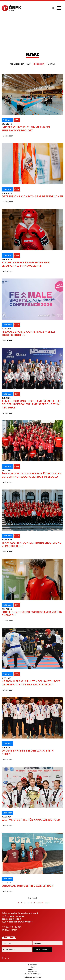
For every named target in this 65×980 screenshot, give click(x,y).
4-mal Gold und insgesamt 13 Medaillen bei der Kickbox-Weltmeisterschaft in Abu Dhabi (32, 404)
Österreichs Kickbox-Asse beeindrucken (32, 196)
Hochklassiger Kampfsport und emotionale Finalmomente (26, 264)
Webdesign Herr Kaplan (33, 977)
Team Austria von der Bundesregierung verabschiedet (32, 544)
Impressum (33, 972)
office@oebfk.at (9, 930)
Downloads (32, 965)
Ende (48, 903)
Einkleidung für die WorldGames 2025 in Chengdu (32, 614)
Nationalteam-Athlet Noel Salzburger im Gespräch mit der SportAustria (31, 683)
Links (32, 967)
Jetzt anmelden (42, 950)
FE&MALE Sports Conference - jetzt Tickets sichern (29, 333)
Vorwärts (40, 903)
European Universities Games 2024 (27, 886)
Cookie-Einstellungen (32, 974)
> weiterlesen (7, 136)
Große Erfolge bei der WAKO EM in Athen (28, 752)
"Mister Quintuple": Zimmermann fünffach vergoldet (26, 129)
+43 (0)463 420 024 (11, 927)
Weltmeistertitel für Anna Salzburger (31, 820)
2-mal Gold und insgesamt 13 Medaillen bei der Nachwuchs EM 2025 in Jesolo (32, 475)
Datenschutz (32, 969)
